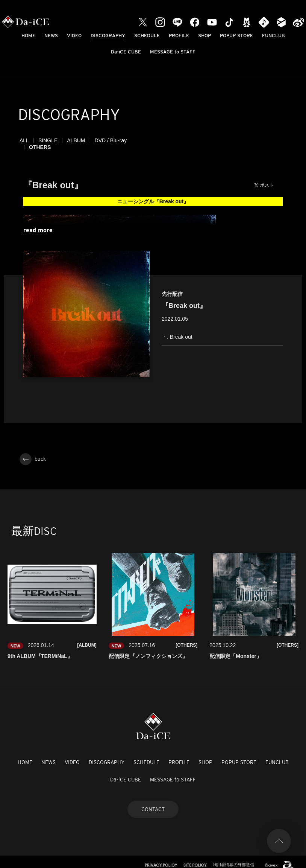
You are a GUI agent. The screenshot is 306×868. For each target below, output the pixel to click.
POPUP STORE (236, 36)
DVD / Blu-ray (111, 140)
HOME (28, 36)
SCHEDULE (147, 36)
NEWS (51, 36)
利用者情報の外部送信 (233, 857)
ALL (24, 140)
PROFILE (179, 36)
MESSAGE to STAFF (173, 52)
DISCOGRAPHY (108, 36)
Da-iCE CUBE (126, 52)
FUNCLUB (273, 36)
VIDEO (74, 36)
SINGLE (48, 140)
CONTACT (153, 802)
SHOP (205, 36)
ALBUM (76, 140)
